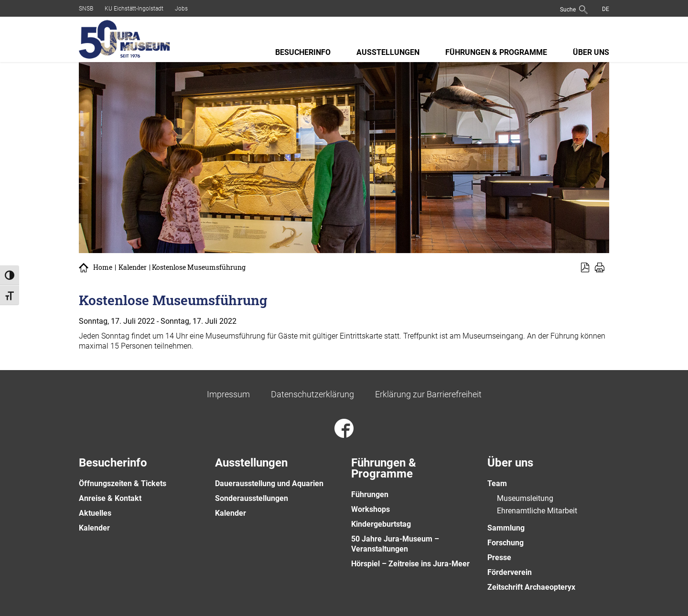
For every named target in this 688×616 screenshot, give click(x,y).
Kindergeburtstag (381, 524)
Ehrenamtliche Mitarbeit (537, 511)
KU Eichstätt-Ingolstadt (134, 9)
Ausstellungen (388, 52)
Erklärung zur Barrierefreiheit (428, 394)
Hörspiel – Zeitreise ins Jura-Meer (410, 564)
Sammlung (506, 528)
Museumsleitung (525, 498)
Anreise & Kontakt (110, 498)
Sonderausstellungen (252, 498)
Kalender (133, 267)
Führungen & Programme (496, 52)
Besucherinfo (303, 52)
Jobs (181, 9)
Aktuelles (95, 513)
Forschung (505, 543)
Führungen (370, 494)
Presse (499, 558)
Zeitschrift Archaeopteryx (531, 587)
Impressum (228, 394)
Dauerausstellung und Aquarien (269, 483)
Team (497, 483)
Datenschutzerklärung (312, 394)
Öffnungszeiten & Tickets (123, 483)
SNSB (86, 9)
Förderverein (510, 572)
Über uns (591, 52)
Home (103, 267)
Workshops (371, 509)
